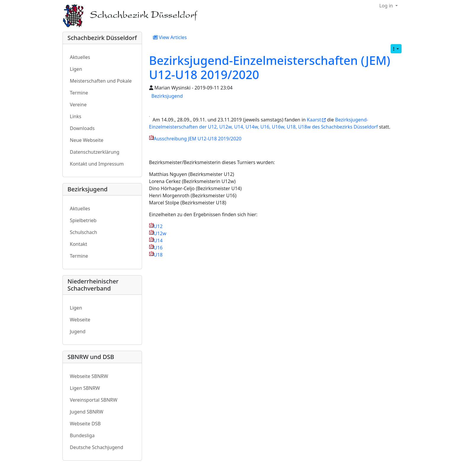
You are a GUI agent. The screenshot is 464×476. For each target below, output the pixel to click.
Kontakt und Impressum (97, 164)
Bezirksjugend (167, 96)
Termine (79, 93)
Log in (387, 6)
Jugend (78, 331)
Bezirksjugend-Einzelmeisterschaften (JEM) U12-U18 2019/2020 (270, 67)
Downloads (82, 128)
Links (76, 116)
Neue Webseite (87, 140)
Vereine (78, 105)
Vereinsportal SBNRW (94, 400)
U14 (158, 241)
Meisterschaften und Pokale (101, 81)
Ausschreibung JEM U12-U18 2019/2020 (198, 139)
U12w (160, 233)
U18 (158, 255)
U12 (158, 226)
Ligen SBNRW (85, 388)
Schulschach (83, 232)
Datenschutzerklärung (95, 152)
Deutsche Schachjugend (96, 447)
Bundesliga (82, 435)
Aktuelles (80, 57)
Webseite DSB (85, 424)
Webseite (80, 320)
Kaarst (314, 120)
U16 (158, 248)
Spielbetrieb (83, 220)
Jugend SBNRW (87, 412)
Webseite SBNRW (89, 376)
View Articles (170, 37)
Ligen (76, 69)
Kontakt (79, 244)
